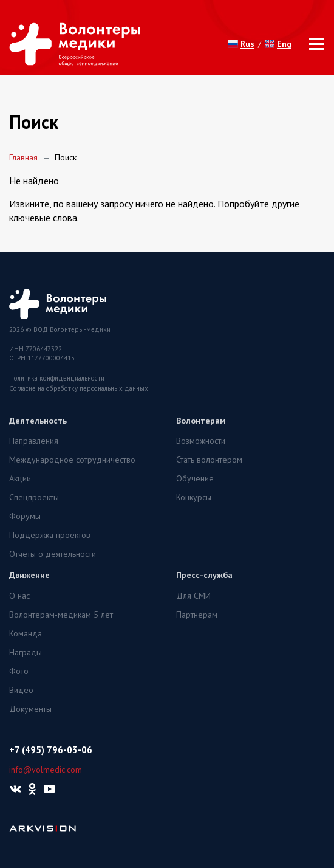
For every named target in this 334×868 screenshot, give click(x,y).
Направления (34, 441)
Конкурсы (194, 497)
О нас (19, 596)
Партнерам (197, 615)
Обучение (195, 478)
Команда (26, 633)
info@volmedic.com (46, 770)
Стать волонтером (209, 460)
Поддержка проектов (50, 535)
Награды (26, 652)
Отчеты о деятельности (53, 554)
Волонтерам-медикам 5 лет (61, 615)
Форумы (25, 516)
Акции (20, 478)
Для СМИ (193, 596)
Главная (23, 157)
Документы (30, 709)
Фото (19, 671)
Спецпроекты (34, 497)
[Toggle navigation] (313, 44)
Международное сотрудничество (72, 460)
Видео (21, 690)
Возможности (201, 441)
